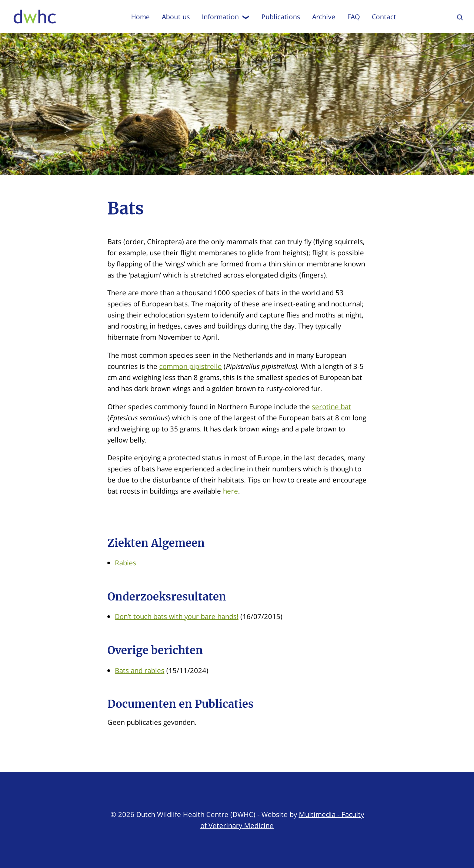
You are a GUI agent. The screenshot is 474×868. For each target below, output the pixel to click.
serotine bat (331, 406)
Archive (324, 17)
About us (176, 17)
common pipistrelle (191, 366)
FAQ (354, 17)
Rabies (126, 563)
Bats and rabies (140, 670)
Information (226, 17)
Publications (281, 17)
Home (140, 17)
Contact (384, 17)
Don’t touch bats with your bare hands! (177, 616)
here (231, 491)
